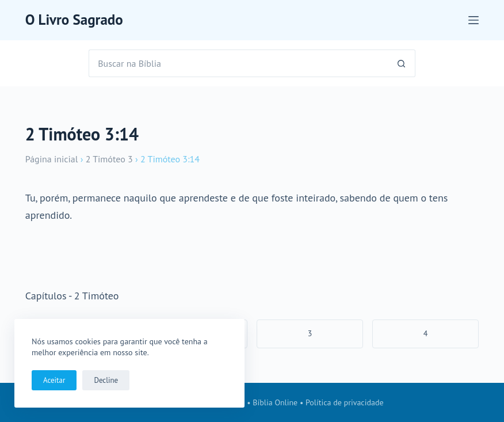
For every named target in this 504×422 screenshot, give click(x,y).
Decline (106, 380)
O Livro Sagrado (74, 20)
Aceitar (54, 380)
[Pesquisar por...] (238, 63)
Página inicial (52, 159)
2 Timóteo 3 (109, 159)
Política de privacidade (345, 402)
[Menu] (474, 20)
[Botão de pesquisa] (402, 63)
